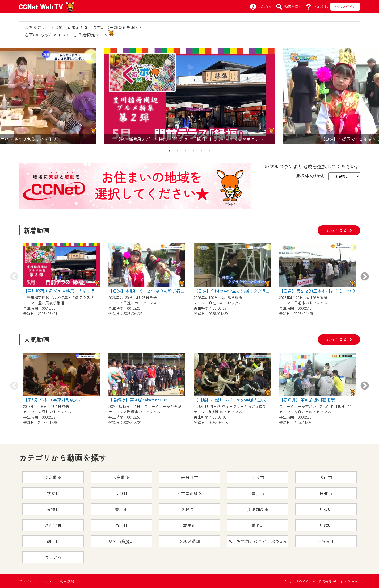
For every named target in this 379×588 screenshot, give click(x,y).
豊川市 (121, 509)
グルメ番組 (189, 541)
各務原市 (189, 509)
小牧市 (258, 477)
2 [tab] (178, 151)
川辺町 (326, 509)
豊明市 (258, 493)
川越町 (326, 525)
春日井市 (189, 477)
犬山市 (326, 477)
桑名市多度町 (121, 541)
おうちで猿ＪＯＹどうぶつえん (258, 541)
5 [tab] (201, 151)
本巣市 (189, 525)
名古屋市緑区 (189, 493)
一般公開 (326, 541)
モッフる (53, 557)
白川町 (121, 525)
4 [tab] (193, 151)
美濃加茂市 (258, 509)
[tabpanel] (189, 96)
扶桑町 (53, 493)
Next (365, 277)
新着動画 (53, 477)
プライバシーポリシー (37, 581)
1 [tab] (170, 151)
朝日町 (53, 541)
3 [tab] (186, 151)
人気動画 (121, 477)
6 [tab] (209, 151)
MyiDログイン (345, 7)
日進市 (326, 493)
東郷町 (53, 509)
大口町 (121, 493)
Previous (14, 277)
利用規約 (67, 581)
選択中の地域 (310, 176)
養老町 (258, 525)
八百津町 (53, 525)
